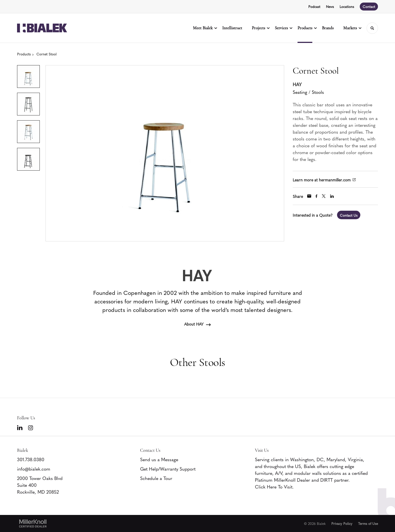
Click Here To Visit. (274, 487)
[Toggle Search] (372, 28)
